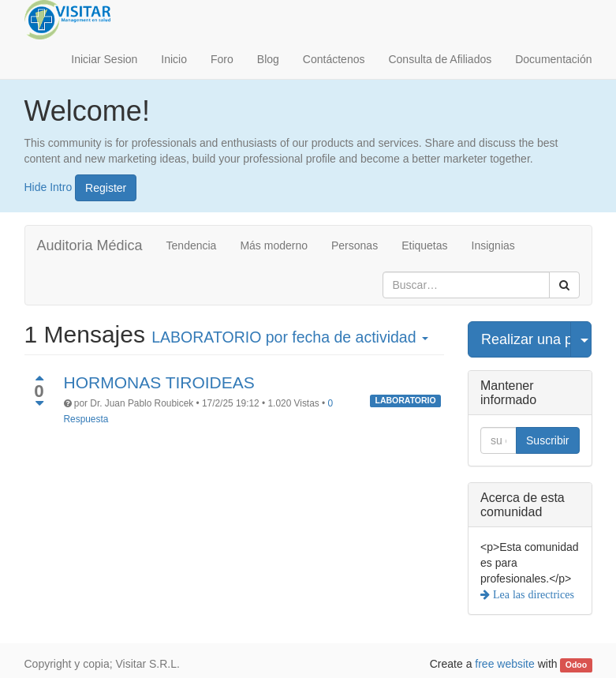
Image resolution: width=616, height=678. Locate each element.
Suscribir (547, 440)
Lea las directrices (532, 594)
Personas (355, 245)
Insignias (493, 245)
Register (106, 188)
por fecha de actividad (290, 337)
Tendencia (192, 245)
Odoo (576, 665)
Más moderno (274, 245)
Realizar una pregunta (526, 339)
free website (504, 664)
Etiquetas (424, 245)
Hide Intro (49, 186)
